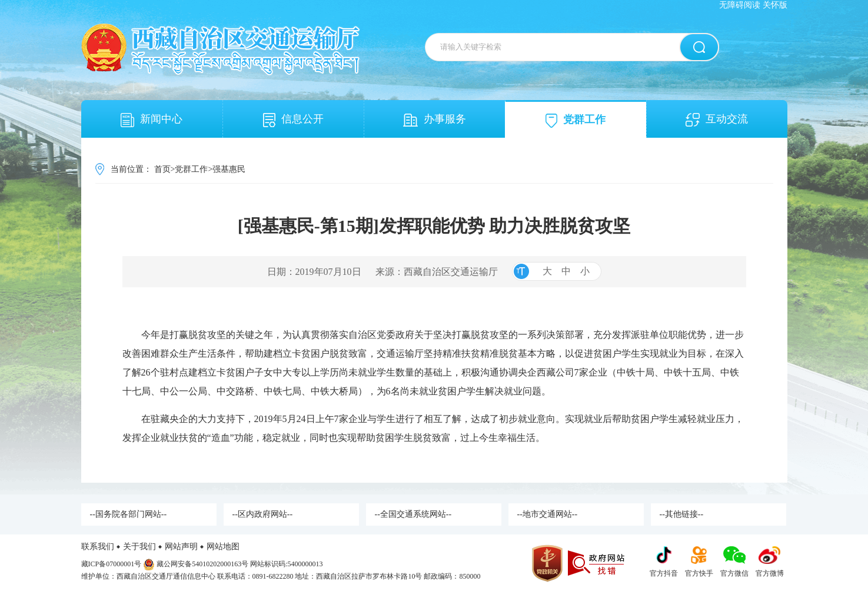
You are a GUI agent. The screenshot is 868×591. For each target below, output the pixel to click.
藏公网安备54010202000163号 (202, 564)
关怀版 (775, 5)
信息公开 (293, 120)
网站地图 (223, 547)
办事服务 (435, 120)
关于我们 (139, 547)
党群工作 (576, 121)
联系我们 (98, 547)
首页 (162, 169)
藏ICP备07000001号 (112, 564)
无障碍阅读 (740, 5)
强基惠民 (229, 169)
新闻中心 (152, 120)
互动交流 (717, 120)
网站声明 (181, 547)
